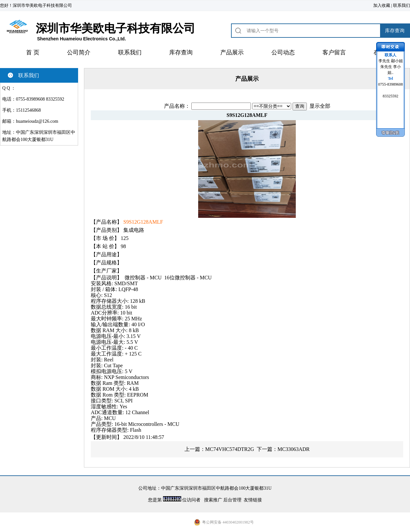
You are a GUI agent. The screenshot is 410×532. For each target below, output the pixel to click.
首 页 (33, 52)
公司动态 (283, 52)
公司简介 (79, 52)
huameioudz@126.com (37, 121)
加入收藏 (382, 5)
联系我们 (402, 5)
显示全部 (320, 106)
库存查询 (181, 52)
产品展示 (232, 52)
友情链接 (253, 500)
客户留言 (334, 52)
